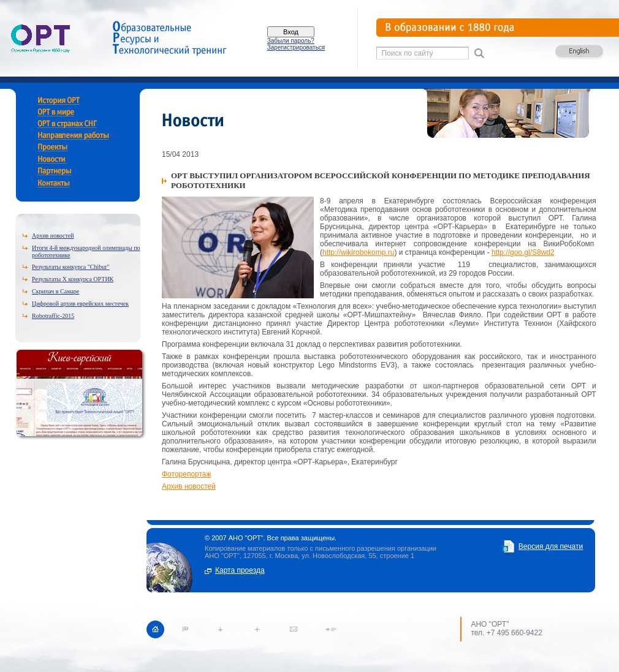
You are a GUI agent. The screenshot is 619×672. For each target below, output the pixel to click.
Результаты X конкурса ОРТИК (73, 279)
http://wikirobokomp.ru (358, 252)
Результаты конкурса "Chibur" (71, 267)
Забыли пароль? (291, 41)
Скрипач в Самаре (55, 291)
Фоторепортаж (187, 474)
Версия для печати (551, 546)
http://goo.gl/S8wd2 (523, 252)
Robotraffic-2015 (53, 316)
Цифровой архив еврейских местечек (80, 304)
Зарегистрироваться (296, 47)
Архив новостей (53, 236)
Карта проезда (240, 570)
